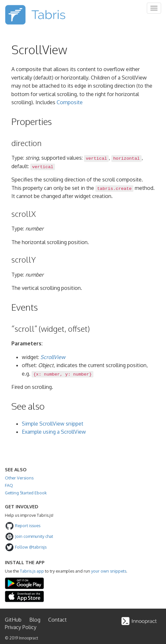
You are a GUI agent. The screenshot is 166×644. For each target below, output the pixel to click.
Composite (70, 102)
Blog (35, 620)
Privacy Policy (21, 627)
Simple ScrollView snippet (53, 424)
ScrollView (53, 357)
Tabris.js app (32, 571)
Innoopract (28, 638)
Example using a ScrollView (54, 432)
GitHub (13, 620)
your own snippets (109, 571)
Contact (57, 620)
